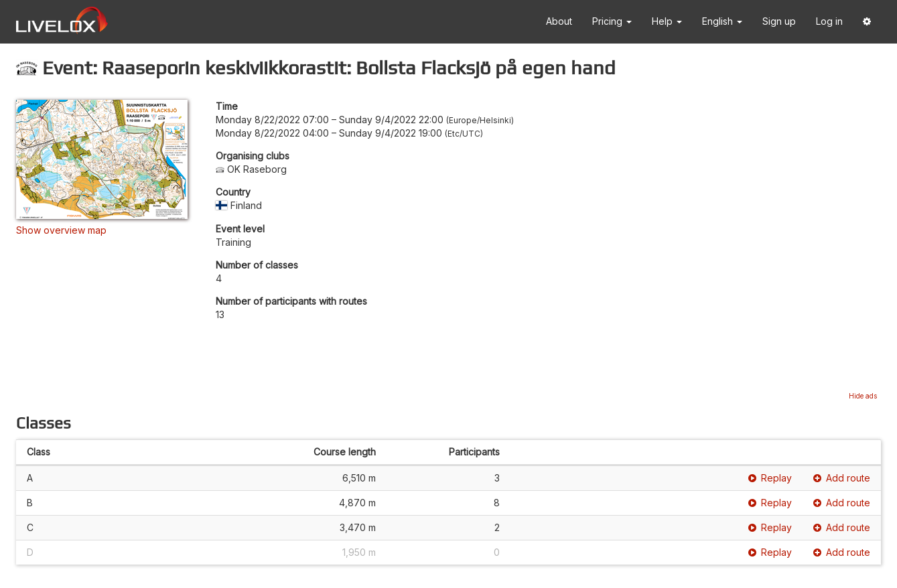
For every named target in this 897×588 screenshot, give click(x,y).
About (559, 21)
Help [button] (667, 21)
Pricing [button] (612, 21)
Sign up (779, 21)
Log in (829, 21)
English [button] (722, 21)
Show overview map (61, 230)
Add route (842, 478)
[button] (867, 22)
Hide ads (863, 396)
